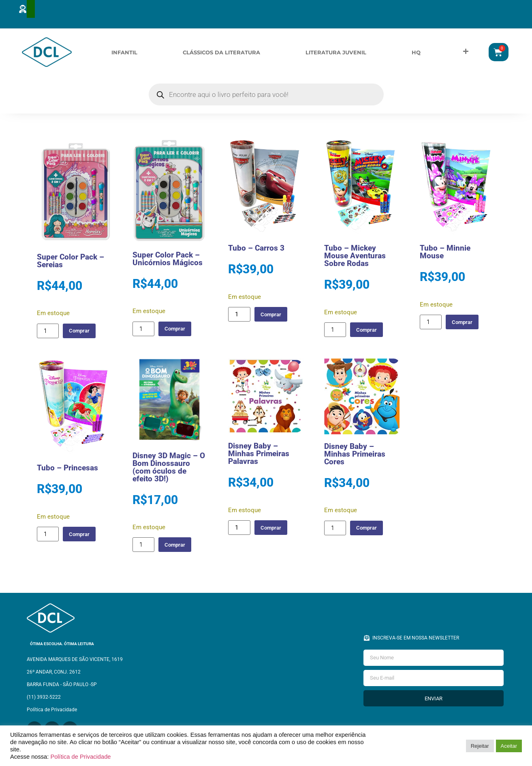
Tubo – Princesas (67, 469)
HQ (416, 53)
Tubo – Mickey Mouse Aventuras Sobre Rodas (355, 257)
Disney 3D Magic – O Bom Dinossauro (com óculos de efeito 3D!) (169, 468)
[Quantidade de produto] (48, 332)
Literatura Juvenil (336, 53)
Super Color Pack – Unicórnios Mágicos (168, 260)
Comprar (82, 332)
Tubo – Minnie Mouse (445, 253)
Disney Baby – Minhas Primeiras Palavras (259, 455)
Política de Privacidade (80, 757)
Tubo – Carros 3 (256, 250)
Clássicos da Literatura (221, 53)
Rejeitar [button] (480, 746)
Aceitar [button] (509, 746)
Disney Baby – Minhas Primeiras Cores (355, 455)
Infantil (124, 53)
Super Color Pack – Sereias (71, 262)
